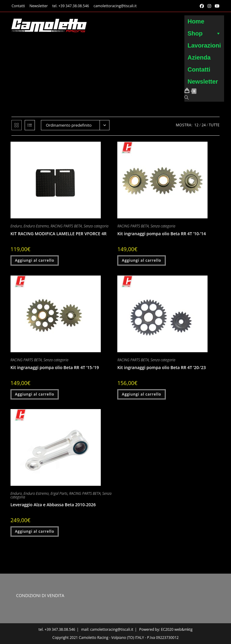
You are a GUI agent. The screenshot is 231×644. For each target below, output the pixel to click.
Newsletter (39, 6)
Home (196, 21)
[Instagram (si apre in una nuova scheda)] (209, 6)
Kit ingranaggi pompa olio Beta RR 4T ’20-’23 (162, 367)
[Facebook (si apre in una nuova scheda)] (202, 6)
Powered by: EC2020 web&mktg (166, 629)
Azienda (199, 57)
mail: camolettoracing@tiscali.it (107, 629)
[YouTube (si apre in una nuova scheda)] (216, 6)
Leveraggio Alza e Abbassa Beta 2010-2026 (53, 505)
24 (204, 125)
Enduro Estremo (36, 226)
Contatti (18, 6)
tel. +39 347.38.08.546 (71, 6)
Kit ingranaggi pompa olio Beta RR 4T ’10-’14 (162, 234)
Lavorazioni (204, 45)
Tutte (214, 125)
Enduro (16, 226)
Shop (204, 33)
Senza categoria (96, 226)
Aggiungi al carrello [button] (35, 260)
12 (196, 125)
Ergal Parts (59, 493)
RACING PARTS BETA (66, 226)
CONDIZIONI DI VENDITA (40, 595)
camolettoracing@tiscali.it (115, 6)
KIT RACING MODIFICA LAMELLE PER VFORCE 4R (59, 234)
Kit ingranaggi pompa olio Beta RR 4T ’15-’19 (55, 367)
